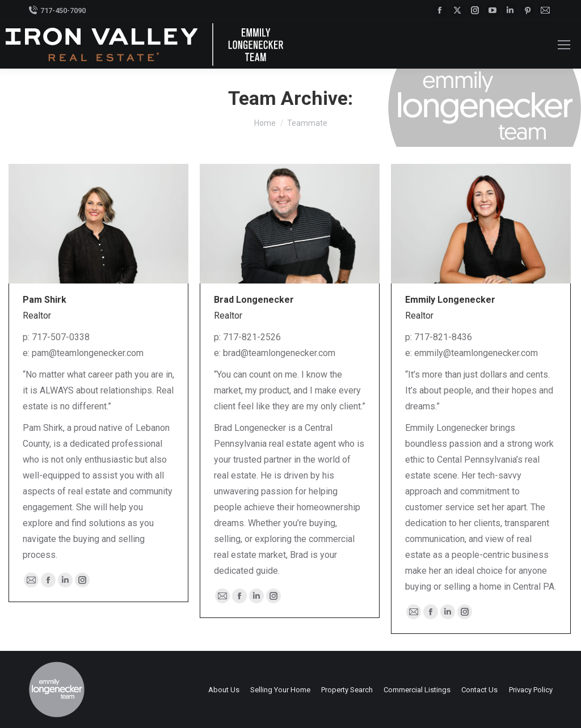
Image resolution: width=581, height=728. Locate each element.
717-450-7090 (57, 10)
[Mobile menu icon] (564, 45)
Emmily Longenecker (450, 300)
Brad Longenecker (254, 300)
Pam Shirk (45, 300)
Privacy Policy (531, 690)
